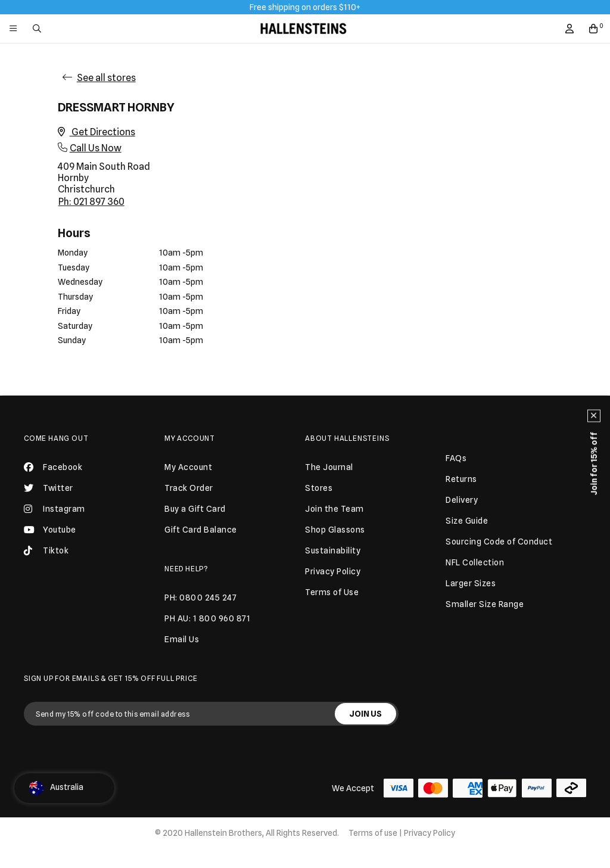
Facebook (53, 467)
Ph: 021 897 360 (91, 202)
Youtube (50, 530)
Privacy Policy (430, 833)
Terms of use (373, 833)
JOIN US (365, 714)
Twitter (49, 488)
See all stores (106, 78)
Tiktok (46, 550)
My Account (190, 438)
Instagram (55, 509)
